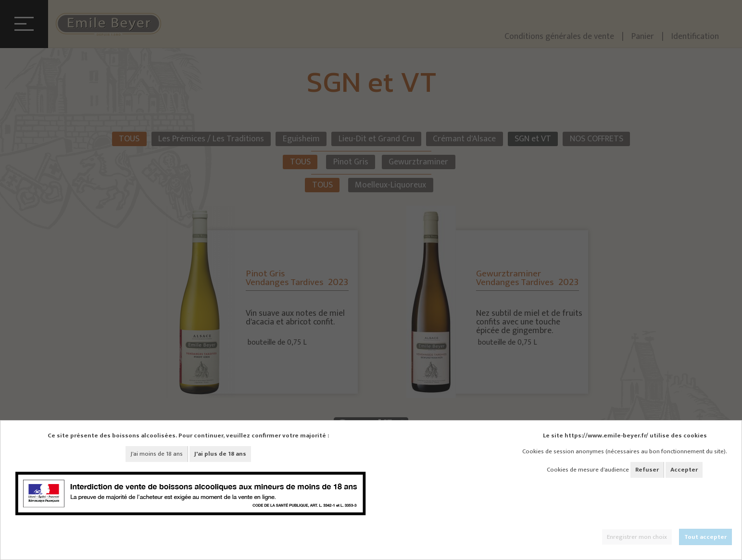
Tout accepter (705, 537)
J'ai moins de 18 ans (157, 454)
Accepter (684, 470)
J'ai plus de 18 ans (220, 454)
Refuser (647, 470)
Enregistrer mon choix (637, 537)
